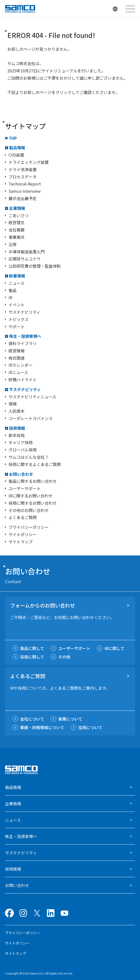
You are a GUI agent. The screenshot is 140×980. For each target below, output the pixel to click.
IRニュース (18, 372)
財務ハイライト (23, 380)
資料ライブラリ (23, 343)
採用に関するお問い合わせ (33, 503)
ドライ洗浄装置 (23, 169)
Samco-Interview (25, 191)
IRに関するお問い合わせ (30, 496)
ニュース (16, 283)
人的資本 (17, 411)
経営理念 (17, 222)
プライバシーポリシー (29, 527)
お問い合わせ (21, 474)
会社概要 (17, 230)
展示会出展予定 (23, 198)
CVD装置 (16, 155)
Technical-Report (25, 184)
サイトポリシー (23, 534)
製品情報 (17, 148)
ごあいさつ (19, 215)
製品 (13, 290)
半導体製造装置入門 (27, 252)
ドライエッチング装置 (29, 162)
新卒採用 (17, 435)
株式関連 (17, 358)
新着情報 (17, 276)
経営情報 (17, 351)
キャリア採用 (21, 442)
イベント (17, 305)
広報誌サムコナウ (25, 259)
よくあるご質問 (23, 517)
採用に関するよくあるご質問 (35, 464)
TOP (13, 138)
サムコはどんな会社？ (29, 457)
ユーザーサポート (25, 488)
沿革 (13, 244)
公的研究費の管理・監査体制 (35, 266)
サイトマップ (21, 542)
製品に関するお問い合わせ (33, 481)
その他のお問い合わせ (29, 510)
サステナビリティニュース (32, 397)
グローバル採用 (23, 450)
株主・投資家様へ (25, 336)
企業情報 (17, 208)
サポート (17, 326)
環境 (13, 404)
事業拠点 (17, 237)
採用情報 (17, 428)
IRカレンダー (20, 365)
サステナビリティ (24, 312)
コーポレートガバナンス (31, 418)
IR (10, 297)
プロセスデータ (23, 177)
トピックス (19, 319)
